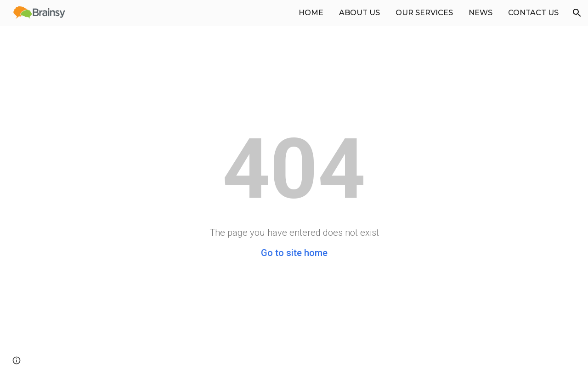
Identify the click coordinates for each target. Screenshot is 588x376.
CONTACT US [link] (533, 13)
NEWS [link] (481, 13)
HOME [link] (311, 13)
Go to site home (294, 253)
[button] (577, 13)
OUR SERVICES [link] (424, 13)
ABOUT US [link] (359, 13)
